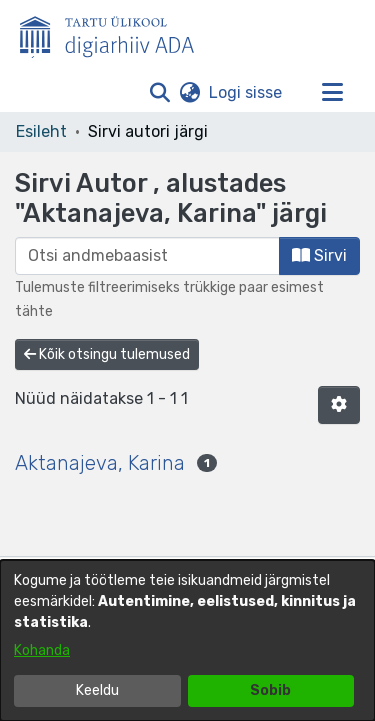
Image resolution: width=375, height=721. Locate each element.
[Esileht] (115, 33)
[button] (159, 93)
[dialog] (187, 640)
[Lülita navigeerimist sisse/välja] (332, 93)
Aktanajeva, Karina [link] (100, 463)
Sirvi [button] (319, 255)
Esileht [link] (41, 131)
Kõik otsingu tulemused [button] (107, 354)
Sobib (270, 690)
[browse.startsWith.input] (147, 256)
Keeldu (97, 690)
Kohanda (42, 650)
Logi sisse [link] (246, 92)
